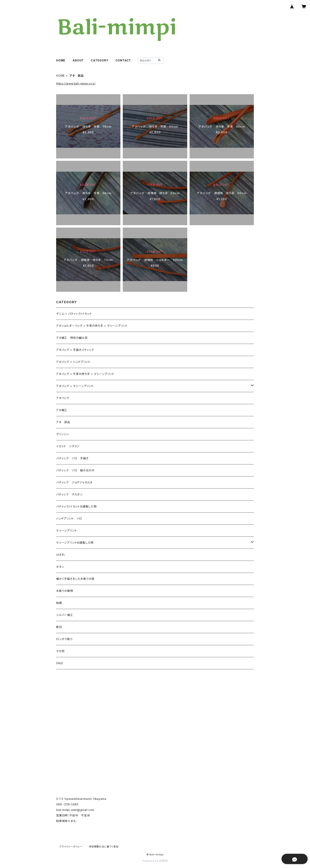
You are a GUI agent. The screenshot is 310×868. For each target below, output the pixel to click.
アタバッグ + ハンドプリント (73, 362)
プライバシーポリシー (71, 847)
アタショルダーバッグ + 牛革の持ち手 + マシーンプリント (92, 326)
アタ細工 (62, 410)
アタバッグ (64, 398)
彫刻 (59, 627)
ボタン (60, 567)
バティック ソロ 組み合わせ (75, 470)
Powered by (155, 861)
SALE (60, 663)
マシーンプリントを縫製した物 (75, 543)
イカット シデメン (68, 446)
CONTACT (123, 60)
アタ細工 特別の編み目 (72, 338)
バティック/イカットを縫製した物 (76, 506)
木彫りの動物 (65, 591)
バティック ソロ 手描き (72, 458)
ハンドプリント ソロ (69, 518)
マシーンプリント (66, 530)
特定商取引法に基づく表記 (104, 847)
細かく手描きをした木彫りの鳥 (75, 579)
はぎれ (60, 555)
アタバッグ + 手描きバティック (75, 350)
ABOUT (78, 60)
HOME (61, 60)
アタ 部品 (63, 422)
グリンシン (63, 434)
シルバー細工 (65, 615)
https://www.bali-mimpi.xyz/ (76, 83)
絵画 (59, 603)
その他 (60, 651)
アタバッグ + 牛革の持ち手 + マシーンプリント (85, 374)
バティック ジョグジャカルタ (74, 482)
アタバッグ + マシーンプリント (75, 386)
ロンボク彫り (64, 639)
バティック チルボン (69, 494)
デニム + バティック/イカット (74, 314)
